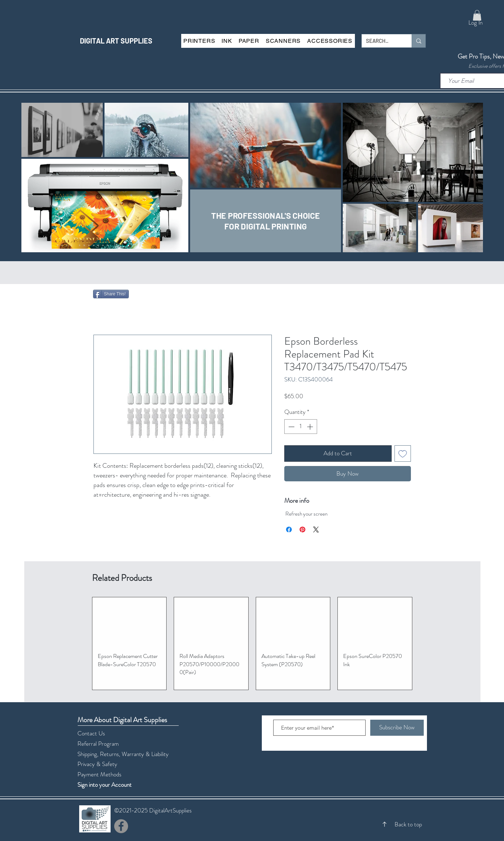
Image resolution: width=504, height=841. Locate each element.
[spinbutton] (301, 427)
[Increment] (311, 427)
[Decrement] (291, 427)
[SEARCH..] (381, 41)
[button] (477, 15)
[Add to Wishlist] (403, 454)
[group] (252, 644)
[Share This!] (111, 294)
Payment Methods (100, 774)
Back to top (408, 824)
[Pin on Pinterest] (302, 530)
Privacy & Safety (97, 764)
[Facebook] (121, 826)
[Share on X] (316, 530)
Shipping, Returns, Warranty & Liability (123, 754)
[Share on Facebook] (289, 530)
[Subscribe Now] (397, 728)
